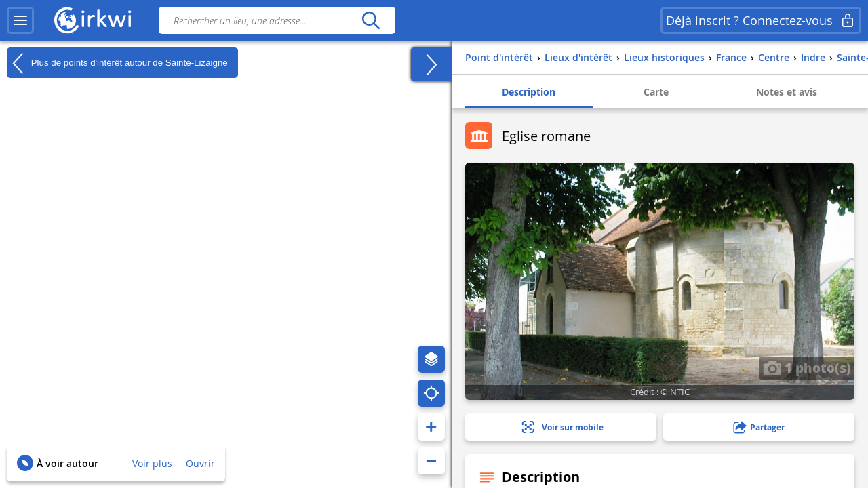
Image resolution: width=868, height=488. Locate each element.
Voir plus (152, 463)
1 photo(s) (807, 367)
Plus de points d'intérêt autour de (117, 63)
